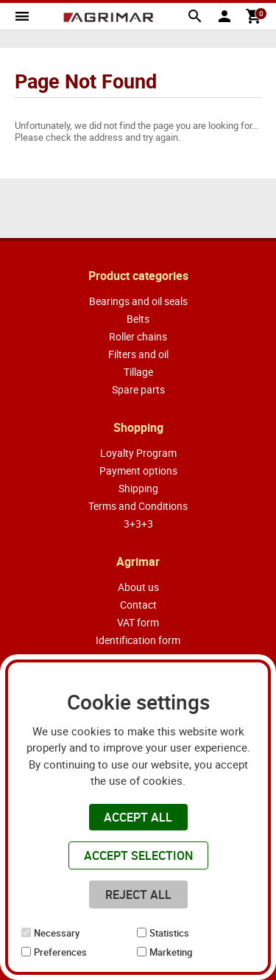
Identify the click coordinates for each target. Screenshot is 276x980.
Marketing (171, 952)
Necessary (57, 933)
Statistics (169, 933)
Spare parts (138, 389)
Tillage (138, 372)
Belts (138, 319)
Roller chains (138, 336)
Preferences (60, 952)
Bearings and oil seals (138, 301)
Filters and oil (138, 354)
